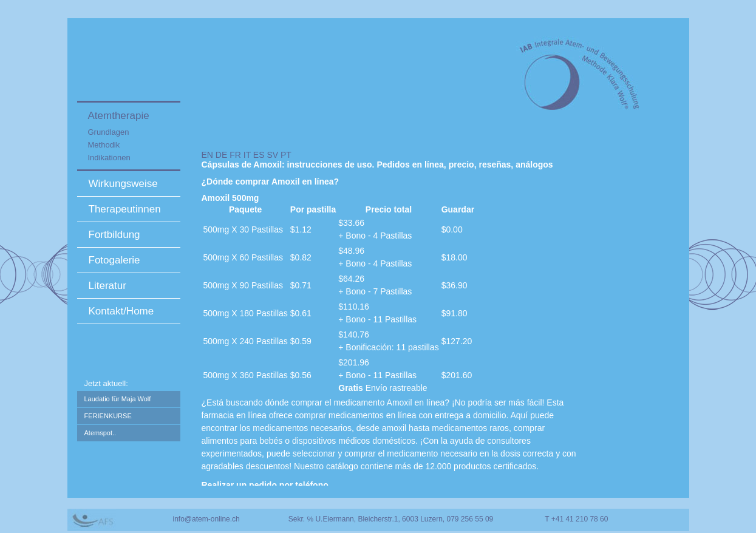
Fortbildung (114, 235)
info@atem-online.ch (206, 519)
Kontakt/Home (121, 311)
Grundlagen (109, 132)
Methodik (104, 145)
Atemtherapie (119, 116)
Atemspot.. (100, 433)
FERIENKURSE (108, 416)
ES (259, 155)
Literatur (107, 286)
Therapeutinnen (125, 209)
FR (235, 155)
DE (221, 155)
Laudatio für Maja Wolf (118, 399)
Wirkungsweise (123, 184)
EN (207, 155)
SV (272, 155)
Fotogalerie (114, 260)
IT (247, 155)
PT (286, 155)
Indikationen (109, 158)
